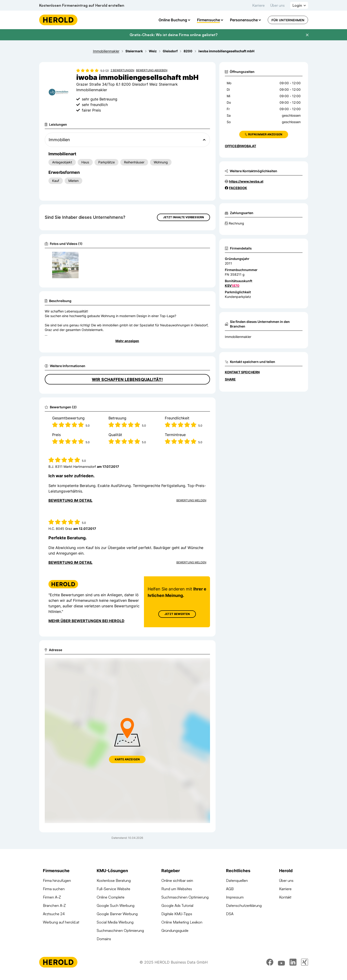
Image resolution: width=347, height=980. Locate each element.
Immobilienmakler (238, 337)
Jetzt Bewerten (177, 614)
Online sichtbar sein (177, 880)
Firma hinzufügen (57, 880)
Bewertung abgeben (152, 70)
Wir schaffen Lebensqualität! (127, 379)
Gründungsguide (175, 930)
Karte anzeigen (127, 759)
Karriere (258, 5)
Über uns (277, 5)
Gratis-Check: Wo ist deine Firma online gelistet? (173, 35)
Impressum (235, 897)
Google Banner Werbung (117, 914)
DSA (230, 914)
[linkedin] (293, 965)
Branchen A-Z (54, 905)
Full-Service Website (113, 889)
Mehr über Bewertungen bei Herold (86, 621)
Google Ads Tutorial (177, 905)
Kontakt (285, 897)
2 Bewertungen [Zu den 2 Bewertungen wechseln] (122, 70)
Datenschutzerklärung (244, 905)
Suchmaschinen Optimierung (120, 930)
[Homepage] (58, 20)
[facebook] (270, 965)
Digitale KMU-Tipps (177, 914)
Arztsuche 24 (54, 914)
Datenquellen (237, 880)
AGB (230, 889)
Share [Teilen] (230, 379)
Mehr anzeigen (127, 341)
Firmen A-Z (52, 897)
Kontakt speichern (242, 372)
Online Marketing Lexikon (182, 922)
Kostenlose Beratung (114, 880)
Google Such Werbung (116, 905)
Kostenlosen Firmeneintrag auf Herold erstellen (82, 5)
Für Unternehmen (288, 20)
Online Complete (111, 897)
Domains (104, 939)
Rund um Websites (177, 889)
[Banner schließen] (307, 35)
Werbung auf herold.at (61, 922)
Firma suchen (54, 889)
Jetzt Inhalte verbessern (183, 217)
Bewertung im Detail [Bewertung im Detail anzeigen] (70, 500)
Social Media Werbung (115, 922)
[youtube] (281, 965)
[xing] (305, 965)
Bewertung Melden (191, 500)
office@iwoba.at (240, 146)
